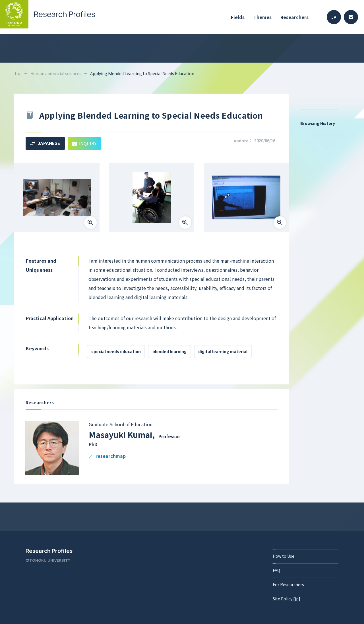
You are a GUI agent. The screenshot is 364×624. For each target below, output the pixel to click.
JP (334, 17)
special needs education (116, 352)
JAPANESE (45, 143)
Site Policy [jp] (287, 599)
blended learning (170, 352)
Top (18, 73)
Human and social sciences (56, 73)
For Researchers (288, 585)
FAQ (276, 571)
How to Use (284, 556)
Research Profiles (49, 551)
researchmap (111, 457)
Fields (238, 17)
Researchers (294, 17)
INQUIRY (85, 143)
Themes (262, 17)
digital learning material (223, 352)
